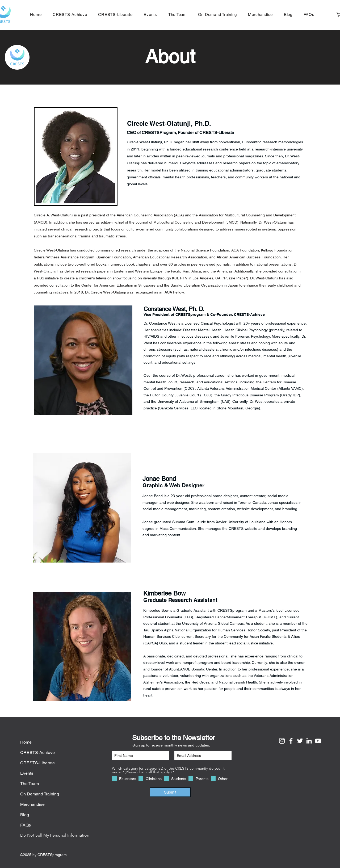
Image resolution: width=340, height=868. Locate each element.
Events (27, 773)
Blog (25, 815)
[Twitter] (300, 741)
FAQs (26, 825)
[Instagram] (282, 741)
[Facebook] (291, 741)
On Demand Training (40, 794)
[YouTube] (318, 741)
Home (26, 742)
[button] (260, 14)
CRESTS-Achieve (37, 752)
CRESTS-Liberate (37, 763)
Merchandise (32, 804)
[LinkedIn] (309, 741)
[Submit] (170, 792)
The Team (30, 784)
